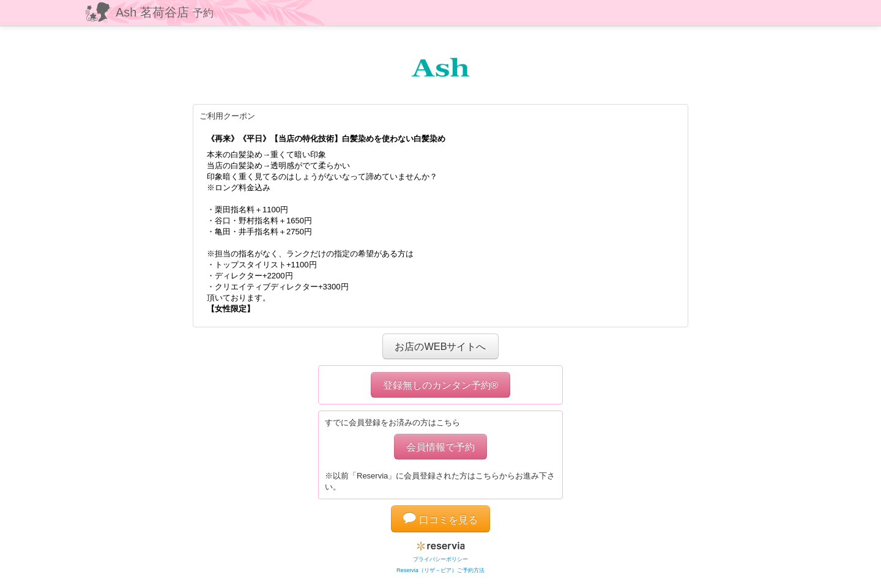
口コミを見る (441, 519)
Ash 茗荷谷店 (165, 12)
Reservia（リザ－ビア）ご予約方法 (441, 570)
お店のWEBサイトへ (440, 346)
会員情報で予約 (441, 447)
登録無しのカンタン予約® (441, 385)
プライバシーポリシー (441, 559)
